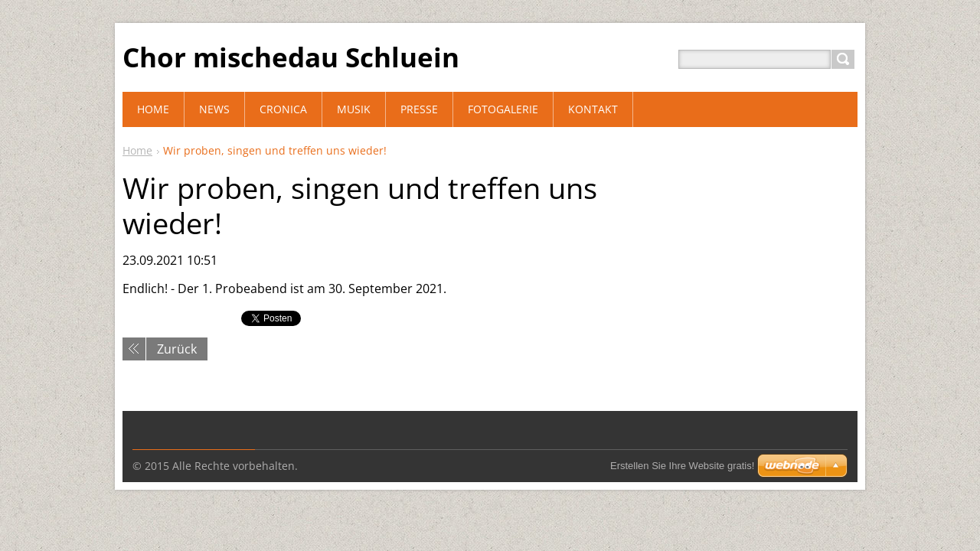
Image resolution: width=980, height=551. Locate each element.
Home (137, 150)
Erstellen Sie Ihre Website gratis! (682, 466)
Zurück (177, 349)
